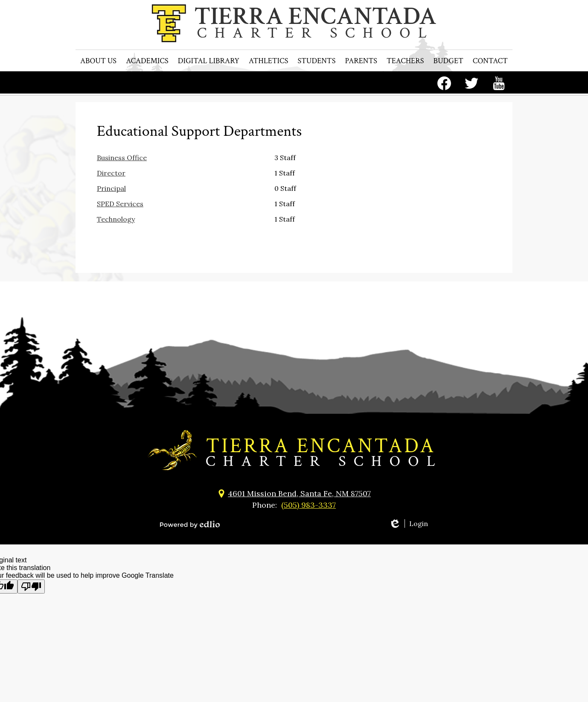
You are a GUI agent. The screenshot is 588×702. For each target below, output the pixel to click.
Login (408, 524)
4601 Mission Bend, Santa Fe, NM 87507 (299, 493)
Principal (111, 188)
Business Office (122, 158)
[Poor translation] (31, 586)
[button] (98, 81)
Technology (116, 219)
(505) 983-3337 (309, 505)
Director (111, 173)
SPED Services (120, 204)
